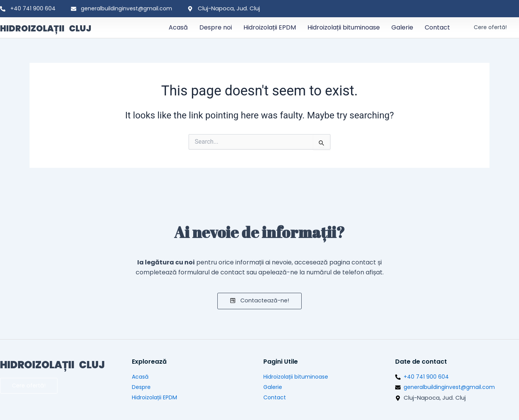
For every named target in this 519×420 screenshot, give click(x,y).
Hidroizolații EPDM (270, 27)
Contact (437, 27)
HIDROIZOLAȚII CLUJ (60, 28)
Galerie (402, 27)
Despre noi (216, 27)
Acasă (178, 27)
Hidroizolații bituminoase (344, 27)
